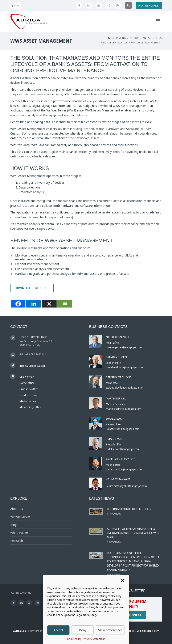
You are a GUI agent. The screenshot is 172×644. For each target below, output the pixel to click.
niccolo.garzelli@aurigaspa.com (124, 347)
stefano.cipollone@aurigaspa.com (125, 388)
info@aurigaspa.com (33, 366)
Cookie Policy (73, 639)
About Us (17, 509)
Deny (83, 630)
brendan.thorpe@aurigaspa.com (124, 367)
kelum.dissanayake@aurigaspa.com (126, 486)
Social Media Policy (148, 631)
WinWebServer (20, 517)
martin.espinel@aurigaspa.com (124, 409)
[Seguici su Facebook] (79, 5)
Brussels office (29, 389)
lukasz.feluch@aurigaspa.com (123, 429)
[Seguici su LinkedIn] (89, 5)
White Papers (19, 533)
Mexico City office (31, 407)
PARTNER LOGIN (149, 5)
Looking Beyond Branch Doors (129, 509)
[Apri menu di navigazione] (157, 21)
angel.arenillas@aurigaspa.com (124, 469)
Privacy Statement (94, 639)
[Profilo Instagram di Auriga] (108, 5)
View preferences (110, 630)
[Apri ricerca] (128, 5)
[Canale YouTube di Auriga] (99, 5)
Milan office (27, 377)
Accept (58, 630)
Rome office (27, 383)
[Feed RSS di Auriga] (118, 5)
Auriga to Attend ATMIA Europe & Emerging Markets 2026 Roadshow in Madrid (133, 533)
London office (28, 395)
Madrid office (28, 401)
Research (17, 541)
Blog (13, 525)
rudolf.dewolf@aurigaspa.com (123, 449)
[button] (123, 580)
